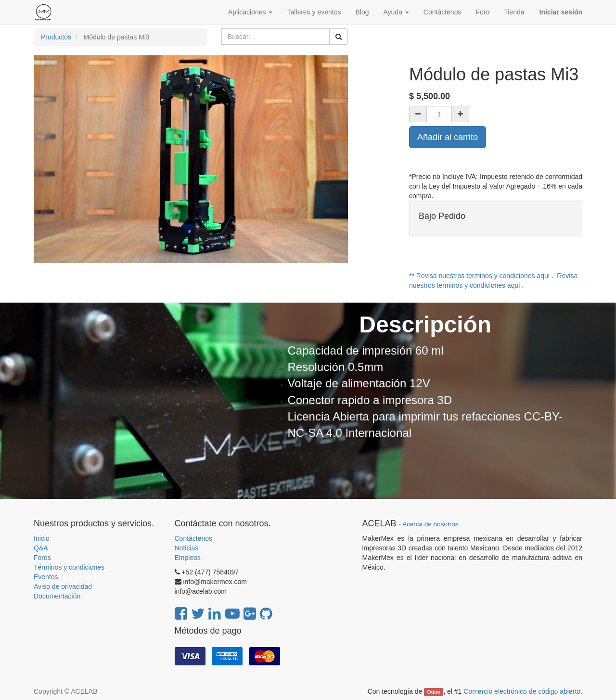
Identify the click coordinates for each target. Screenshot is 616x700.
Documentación (57, 596)
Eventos (46, 577)
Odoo (434, 692)
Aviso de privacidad (63, 586)
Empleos (188, 558)
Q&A (41, 548)
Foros (42, 558)
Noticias (187, 548)
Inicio (42, 538)
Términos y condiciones (69, 567)
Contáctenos (194, 538)
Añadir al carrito (448, 137)
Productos (56, 37)
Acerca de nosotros (430, 524)
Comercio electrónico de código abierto (522, 691)
